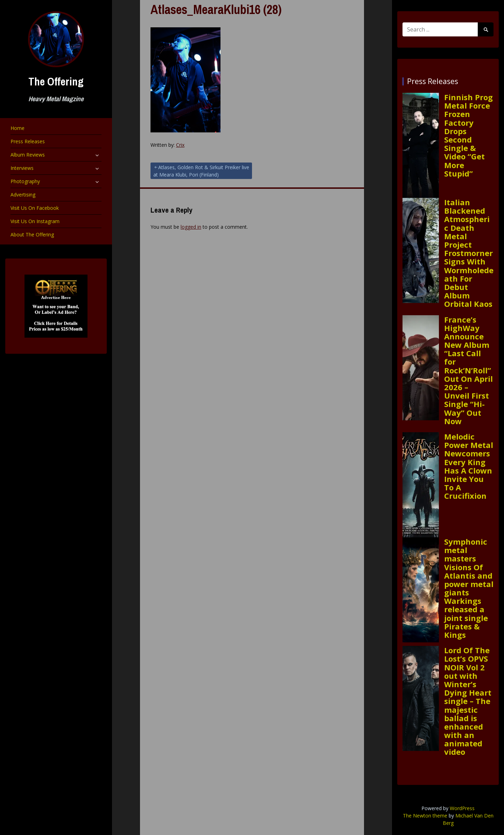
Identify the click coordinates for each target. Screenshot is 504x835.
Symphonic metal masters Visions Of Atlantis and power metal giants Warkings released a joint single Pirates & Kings (469, 588)
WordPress (462, 808)
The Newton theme (425, 816)
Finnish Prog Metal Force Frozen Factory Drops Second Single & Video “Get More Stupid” (468, 135)
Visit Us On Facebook (35, 208)
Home (17, 128)
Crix (180, 145)
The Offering (56, 81)
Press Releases (28, 141)
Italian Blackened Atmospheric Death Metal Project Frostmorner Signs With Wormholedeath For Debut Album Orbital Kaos (469, 253)
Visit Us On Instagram (35, 221)
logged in (191, 227)
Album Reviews (28, 155)
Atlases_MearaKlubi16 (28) (216, 9)
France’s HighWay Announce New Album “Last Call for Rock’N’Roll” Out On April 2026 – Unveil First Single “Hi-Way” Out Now (468, 370)
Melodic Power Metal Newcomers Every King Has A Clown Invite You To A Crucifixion (469, 466)
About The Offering (32, 234)
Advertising (23, 195)
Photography (25, 181)
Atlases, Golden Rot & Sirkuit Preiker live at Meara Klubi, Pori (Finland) (201, 171)
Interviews (22, 168)
